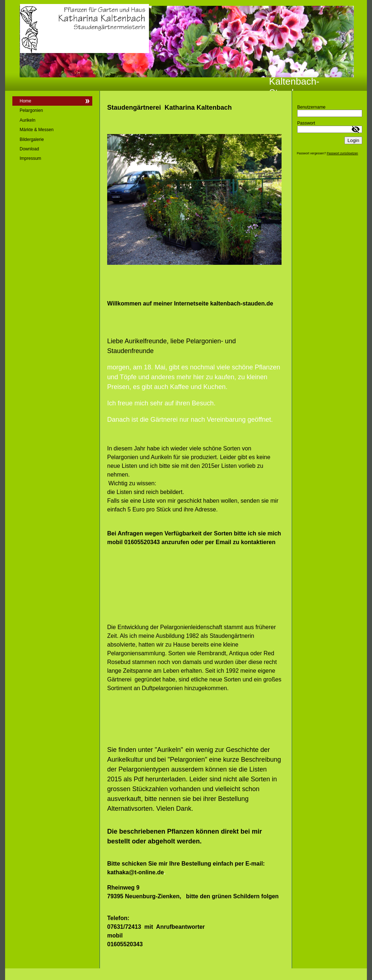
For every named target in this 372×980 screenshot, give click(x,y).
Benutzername (311, 107)
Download (29, 149)
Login (353, 140)
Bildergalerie (32, 139)
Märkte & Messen (37, 130)
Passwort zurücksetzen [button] (342, 153)
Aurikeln (27, 120)
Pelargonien (31, 110)
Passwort (306, 123)
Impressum (30, 158)
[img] (186, 45)
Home (25, 101)
